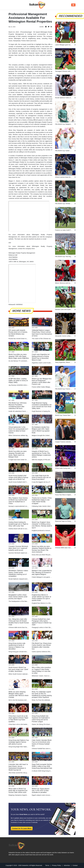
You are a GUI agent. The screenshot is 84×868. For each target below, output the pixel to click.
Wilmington (17, 38)
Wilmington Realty (38, 185)
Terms (47, 865)
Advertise (67, 865)
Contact (75, 865)
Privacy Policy (57, 865)
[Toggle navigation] (73, 5)
